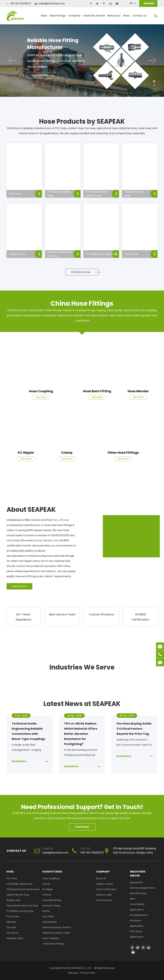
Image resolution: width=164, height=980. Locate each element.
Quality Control (104, 884)
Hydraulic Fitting (51, 906)
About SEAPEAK (31, 510)
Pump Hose (13, 916)
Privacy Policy (88, 973)
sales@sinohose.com (50, 3)
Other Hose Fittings (123, 453)
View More (41, 397)
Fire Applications (139, 915)
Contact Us (139, 17)
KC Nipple (26, 453)
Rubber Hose (14, 900)
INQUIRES (149, 3)
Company (74, 17)
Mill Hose (11, 922)
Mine (133, 899)
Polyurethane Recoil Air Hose (22, 906)
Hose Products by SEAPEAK (82, 121)
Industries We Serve (82, 667)
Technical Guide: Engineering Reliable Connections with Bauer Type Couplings (28, 731)
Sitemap (73, 973)
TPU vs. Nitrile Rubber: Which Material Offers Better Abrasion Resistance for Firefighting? (81, 734)
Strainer (47, 895)
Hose (44, 17)
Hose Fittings (57, 17)
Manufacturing (138, 893)
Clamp (67, 453)
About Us (101, 878)
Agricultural (136, 882)
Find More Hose (81, 272)
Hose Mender (138, 391)
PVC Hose (12, 878)
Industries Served (94, 17)
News (126, 17)
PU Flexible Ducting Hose (20, 911)
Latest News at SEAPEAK (82, 704)
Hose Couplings (51, 878)
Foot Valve (48, 916)
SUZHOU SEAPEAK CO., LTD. (77, 968)
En (131, 3)
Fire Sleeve (12, 933)
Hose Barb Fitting (97, 391)
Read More (19, 761)
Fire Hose (12, 927)
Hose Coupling (41, 391)
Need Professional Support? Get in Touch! (82, 807)
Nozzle (46, 911)
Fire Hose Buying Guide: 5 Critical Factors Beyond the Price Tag (134, 729)
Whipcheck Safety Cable (56, 933)
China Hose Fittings (82, 303)
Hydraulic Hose (15, 938)
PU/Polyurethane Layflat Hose (23, 889)
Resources (114, 17)
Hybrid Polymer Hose (18, 895)
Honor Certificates (106, 889)
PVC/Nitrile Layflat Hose (20, 884)
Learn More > (20, 586)
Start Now (82, 827)
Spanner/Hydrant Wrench (57, 927)
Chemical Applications (142, 888)
